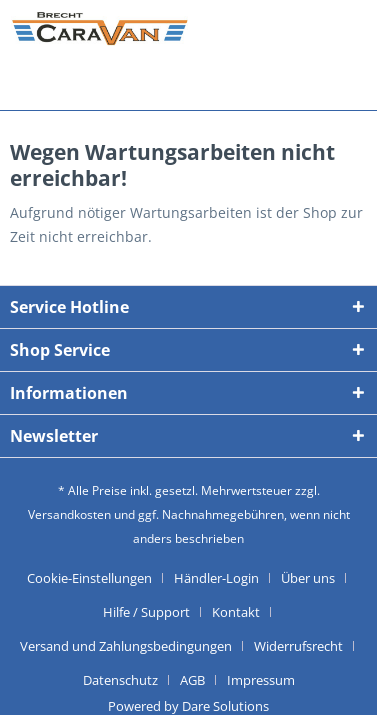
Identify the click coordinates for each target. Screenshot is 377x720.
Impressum (261, 680)
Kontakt (236, 612)
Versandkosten (69, 514)
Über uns (308, 578)
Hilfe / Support (146, 612)
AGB (192, 680)
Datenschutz (120, 680)
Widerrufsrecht (298, 646)
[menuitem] (97, 578)
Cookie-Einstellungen (89, 578)
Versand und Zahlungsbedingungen (126, 646)
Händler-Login (216, 578)
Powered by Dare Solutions (188, 706)
